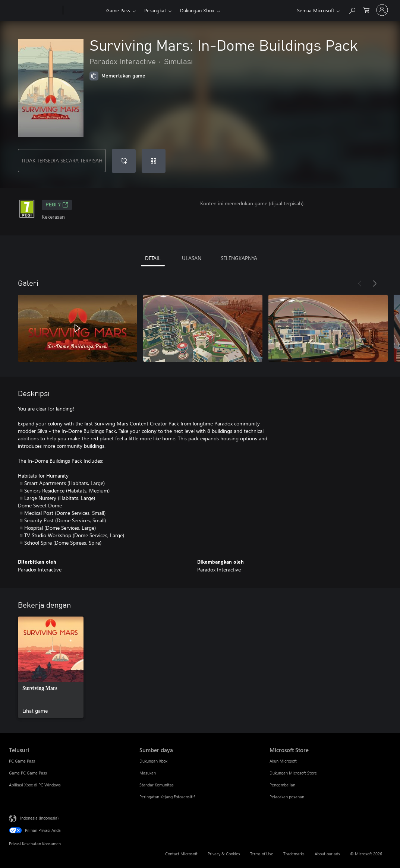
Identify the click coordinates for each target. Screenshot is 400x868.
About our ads (327, 854)
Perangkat (155, 10)
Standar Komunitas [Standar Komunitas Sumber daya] (157, 785)
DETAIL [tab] (153, 258)
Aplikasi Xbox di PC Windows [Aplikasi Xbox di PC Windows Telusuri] (35, 785)
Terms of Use (262, 854)
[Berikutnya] (375, 283)
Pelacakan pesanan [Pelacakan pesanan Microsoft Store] (287, 797)
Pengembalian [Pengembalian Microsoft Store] (282, 785)
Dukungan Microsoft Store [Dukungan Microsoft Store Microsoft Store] (293, 773)
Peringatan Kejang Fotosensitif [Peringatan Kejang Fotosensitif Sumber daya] (167, 797)
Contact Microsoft (181, 854)
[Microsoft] (34, 10)
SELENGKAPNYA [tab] (239, 258)
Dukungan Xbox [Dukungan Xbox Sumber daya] (153, 761)
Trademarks (294, 854)
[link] (51, 667)
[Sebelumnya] (360, 283)
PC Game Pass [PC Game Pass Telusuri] (22, 761)
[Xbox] (84, 10)
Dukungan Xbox (197, 10)
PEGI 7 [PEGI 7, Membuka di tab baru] (57, 205)
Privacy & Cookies (224, 854)
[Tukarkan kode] (154, 161)
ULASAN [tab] (192, 258)
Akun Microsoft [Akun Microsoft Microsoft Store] (283, 761)
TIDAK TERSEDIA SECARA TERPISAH (62, 160)
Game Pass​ (118, 10)
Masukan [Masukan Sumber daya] (148, 773)
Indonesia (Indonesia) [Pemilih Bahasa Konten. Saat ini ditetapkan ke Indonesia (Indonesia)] (39, 818)
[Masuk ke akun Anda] (382, 10)
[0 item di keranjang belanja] (366, 9)
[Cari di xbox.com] (352, 9)
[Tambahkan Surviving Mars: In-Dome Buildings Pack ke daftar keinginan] (124, 161)
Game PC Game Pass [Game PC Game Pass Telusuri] (28, 773)
